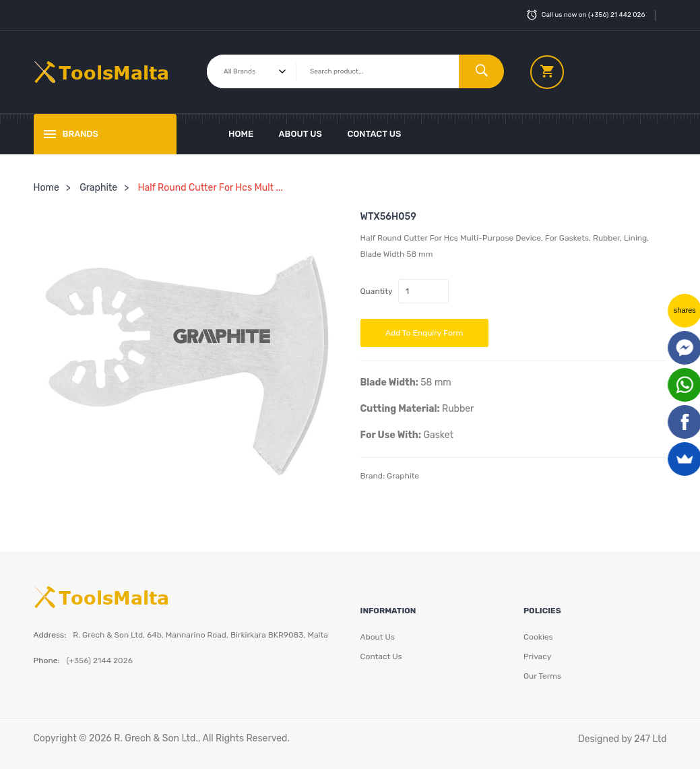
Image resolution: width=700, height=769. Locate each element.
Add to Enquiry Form (424, 333)
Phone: (47, 660)
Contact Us (374, 134)
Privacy (537, 656)
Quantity (377, 291)
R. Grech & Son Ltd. (156, 738)
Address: (50, 635)
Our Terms (542, 676)
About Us (300, 134)
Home (241, 134)
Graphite (98, 188)
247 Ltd (650, 739)
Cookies (538, 637)
